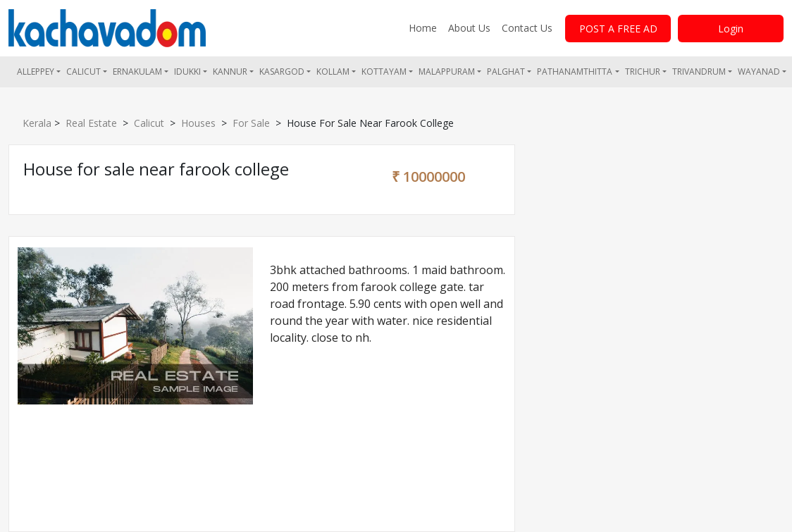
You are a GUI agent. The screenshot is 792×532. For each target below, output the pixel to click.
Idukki (187, 72)
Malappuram (447, 72)
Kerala (37, 123)
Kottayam (384, 72)
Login (731, 29)
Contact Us (527, 28)
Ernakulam (137, 72)
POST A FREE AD (618, 29)
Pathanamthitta (575, 72)
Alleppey (36, 72)
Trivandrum (699, 72)
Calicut (83, 72)
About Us (469, 28)
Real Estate (91, 123)
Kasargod (282, 72)
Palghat (506, 72)
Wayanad (759, 72)
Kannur (230, 72)
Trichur (643, 72)
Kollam (333, 72)
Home (423, 28)
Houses (198, 123)
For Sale (251, 123)
